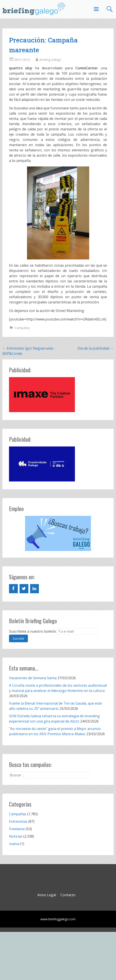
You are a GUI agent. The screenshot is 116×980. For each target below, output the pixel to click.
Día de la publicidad (96, 348)
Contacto (68, 895)
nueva (14, 844)
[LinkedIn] (34, 589)
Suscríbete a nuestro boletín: (33, 631)
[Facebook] (13, 589)
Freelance (17, 829)
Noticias (16, 836)
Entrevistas (18, 821)
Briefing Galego (50, 60)
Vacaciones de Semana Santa (33, 678)
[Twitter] (24, 589)
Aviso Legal (47, 895)
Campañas (22, 328)
